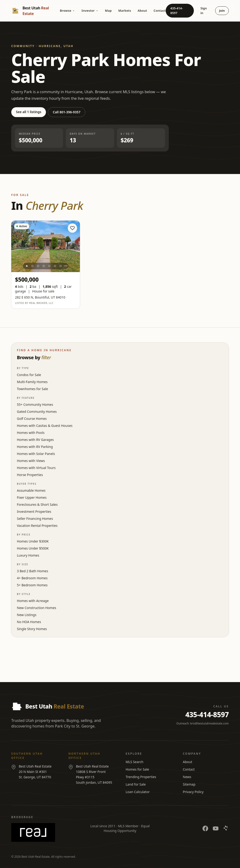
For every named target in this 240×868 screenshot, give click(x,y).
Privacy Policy (193, 792)
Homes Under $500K (33, 548)
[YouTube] (216, 828)
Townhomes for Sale (32, 389)
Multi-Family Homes (32, 382)
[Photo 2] (32, 266)
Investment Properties (34, 512)
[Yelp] (226, 828)
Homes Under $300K (33, 541)
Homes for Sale (137, 769)
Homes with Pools (31, 433)
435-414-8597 (177, 11)
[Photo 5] (49, 266)
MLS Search (135, 762)
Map (108, 11)
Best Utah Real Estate (36, 857)
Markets (125, 11)
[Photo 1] (27, 266)
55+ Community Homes (35, 404)
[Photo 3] (38, 266)
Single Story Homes (32, 629)
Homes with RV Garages (35, 440)
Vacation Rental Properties (37, 526)
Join (222, 11)
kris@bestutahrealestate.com (209, 723)
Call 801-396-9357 (67, 112)
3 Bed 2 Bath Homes (32, 571)
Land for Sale (136, 784)
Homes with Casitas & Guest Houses (45, 426)
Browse (67, 11)
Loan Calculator (138, 792)
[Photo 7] (60, 266)
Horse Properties (30, 475)
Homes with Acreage (33, 601)
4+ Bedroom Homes (32, 578)
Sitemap (189, 784)
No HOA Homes (29, 622)
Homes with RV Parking (35, 447)
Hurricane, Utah (56, 46)
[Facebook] (205, 828)
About (142, 11)
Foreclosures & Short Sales (37, 504)
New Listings (27, 615)
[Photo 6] (55, 266)
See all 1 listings (29, 112)
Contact (160, 11)
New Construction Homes (37, 608)
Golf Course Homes (32, 419)
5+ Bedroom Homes (32, 585)
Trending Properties (141, 777)
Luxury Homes (28, 555)
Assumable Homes (31, 490)
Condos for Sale (29, 375)
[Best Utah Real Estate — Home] (36, 11)
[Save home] (72, 228)
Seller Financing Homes (35, 519)
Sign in (204, 11)
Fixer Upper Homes (32, 497)
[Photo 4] (44, 266)
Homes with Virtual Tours (36, 468)
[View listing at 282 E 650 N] (46, 246)
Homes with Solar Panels (36, 454)
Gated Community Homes (37, 412)
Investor (90, 11)
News (187, 777)
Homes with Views (31, 461)
